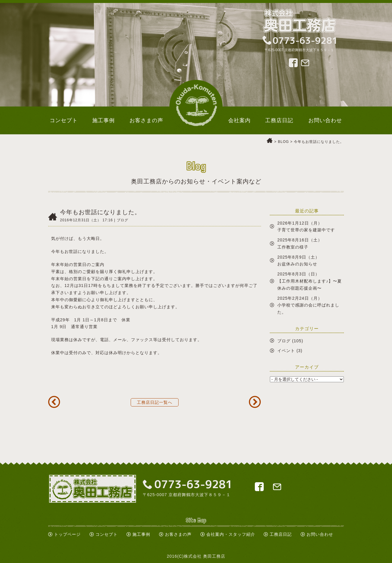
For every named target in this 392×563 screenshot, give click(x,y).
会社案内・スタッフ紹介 (231, 534)
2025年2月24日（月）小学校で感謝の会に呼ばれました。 (308, 305)
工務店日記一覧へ (155, 402)
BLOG (283, 142)
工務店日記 (281, 534)
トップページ (67, 534)
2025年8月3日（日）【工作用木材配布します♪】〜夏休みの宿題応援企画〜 (310, 281)
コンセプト (107, 534)
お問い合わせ (320, 534)
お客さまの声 (178, 534)
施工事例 (141, 534)
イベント (286, 351)
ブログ (284, 341)
